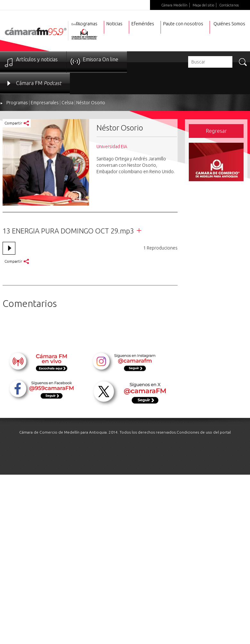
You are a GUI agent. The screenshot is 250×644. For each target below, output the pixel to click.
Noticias (114, 24)
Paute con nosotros (183, 24)
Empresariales (45, 103)
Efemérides (143, 24)
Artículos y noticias (37, 59)
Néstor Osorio (91, 103)
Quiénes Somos (229, 24)
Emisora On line (100, 59)
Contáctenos (229, 5)
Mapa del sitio (203, 5)
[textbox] (210, 62)
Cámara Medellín (174, 5)
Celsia (67, 103)
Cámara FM (39, 83)
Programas (17, 103)
